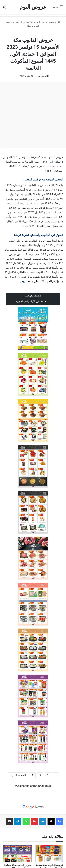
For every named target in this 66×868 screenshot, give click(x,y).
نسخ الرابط (33, 794)
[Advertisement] (33, 115)
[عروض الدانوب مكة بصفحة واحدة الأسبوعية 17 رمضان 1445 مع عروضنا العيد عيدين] (17, 853)
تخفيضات (51, 166)
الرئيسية (54, 22)
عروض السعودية (39, 22)
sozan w (42, 76)
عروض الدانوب (22, 22)
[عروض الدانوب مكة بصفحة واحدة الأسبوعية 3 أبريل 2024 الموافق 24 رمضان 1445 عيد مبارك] (49, 854)
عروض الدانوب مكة (33, 33)
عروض (23, 281)
